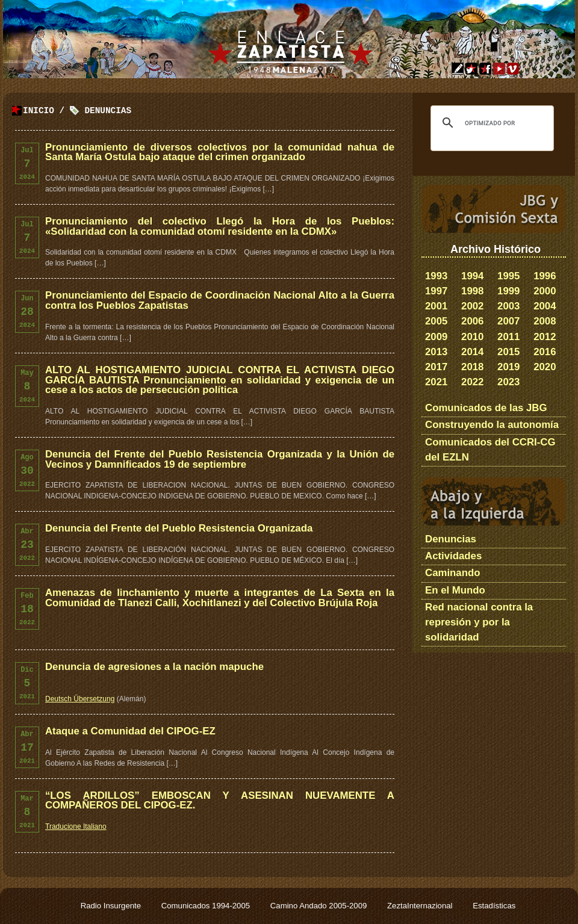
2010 (472, 337)
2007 (508, 321)
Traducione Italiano (76, 826)
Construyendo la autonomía (492, 425)
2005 (436, 321)
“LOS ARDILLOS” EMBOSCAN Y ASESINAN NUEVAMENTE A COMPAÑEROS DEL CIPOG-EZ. (220, 801)
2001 (436, 306)
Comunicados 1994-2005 (207, 906)
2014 (472, 352)
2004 (545, 306)
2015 (508, 352)
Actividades (453, 556)
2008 (545, 321)
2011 (508, 337)
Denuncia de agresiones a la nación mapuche (154, 667)
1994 (472, 276)
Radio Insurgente (112, 906)
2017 (436, 367)
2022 (472, 382)
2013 (436, 352)
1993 (436, 276)
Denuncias (108, 111)
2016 (545, 352)
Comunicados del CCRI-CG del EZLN (490, 450)
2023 (508, 382)
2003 (508, 306)
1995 (508, 276)
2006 (472, 321)
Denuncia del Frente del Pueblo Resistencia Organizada (179, 528)
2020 (545, 367)
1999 (508, 291)
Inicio (39, 111)
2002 (472, 306)
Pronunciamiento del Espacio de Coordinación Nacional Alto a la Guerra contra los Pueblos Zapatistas (220, 300)
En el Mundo (455, 590)
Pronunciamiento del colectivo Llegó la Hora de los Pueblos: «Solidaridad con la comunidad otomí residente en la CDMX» (220, 226)
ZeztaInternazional (421, 906)
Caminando (452, 573)
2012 (545, 337)
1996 (545, 276)
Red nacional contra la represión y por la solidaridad (479, 622)
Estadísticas (494, 906)
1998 (472, 291)
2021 (436, 382)
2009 (436, 337)
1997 (436, 291)
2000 (545, 291)
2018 (472, 367)
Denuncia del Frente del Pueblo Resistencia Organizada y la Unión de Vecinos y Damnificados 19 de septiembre (220, 459)
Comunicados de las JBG (486, 408)
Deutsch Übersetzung (80, 699)
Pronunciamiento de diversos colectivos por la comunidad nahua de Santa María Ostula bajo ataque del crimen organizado (220, 152)
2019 (508, 367)
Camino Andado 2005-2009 (320, 906)
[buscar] (490, 123)
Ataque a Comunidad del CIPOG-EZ (130, 731)
